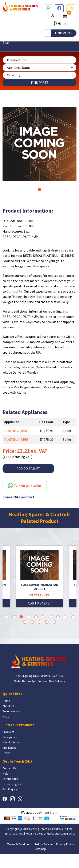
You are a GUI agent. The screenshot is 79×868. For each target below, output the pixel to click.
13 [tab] (39, 622)
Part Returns (10, 779)
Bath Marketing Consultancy (58, 833)
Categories (10, 737)
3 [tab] (21, 617)
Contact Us (15, 291)
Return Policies (44, 844)
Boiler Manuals (12, 711)
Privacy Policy (65, 844)
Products (8, 732)
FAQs (6, 716)
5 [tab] (36, 617)
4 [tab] (29, 617)
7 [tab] (51, 617)
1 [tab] (39, 190)
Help (61, 24)
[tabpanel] (39, 144)
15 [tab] (54, 622)
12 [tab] (32, 622)
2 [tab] (14, 617)
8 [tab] (58, 617)
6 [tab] (43, 617)
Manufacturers (12, 742)
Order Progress (13, 784)
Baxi (61, 250)
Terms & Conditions (20, 844)
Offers (7, 753)
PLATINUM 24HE (16, 439)
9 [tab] (65, 617)
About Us (8, 706)
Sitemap (41, 849)
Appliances (9, 748)
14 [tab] (47, 622)
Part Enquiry (10, 789)
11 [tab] (25, 622)
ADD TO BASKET (28, 469)
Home (6, 701)
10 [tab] (73, 617)
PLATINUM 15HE (16, 431)
